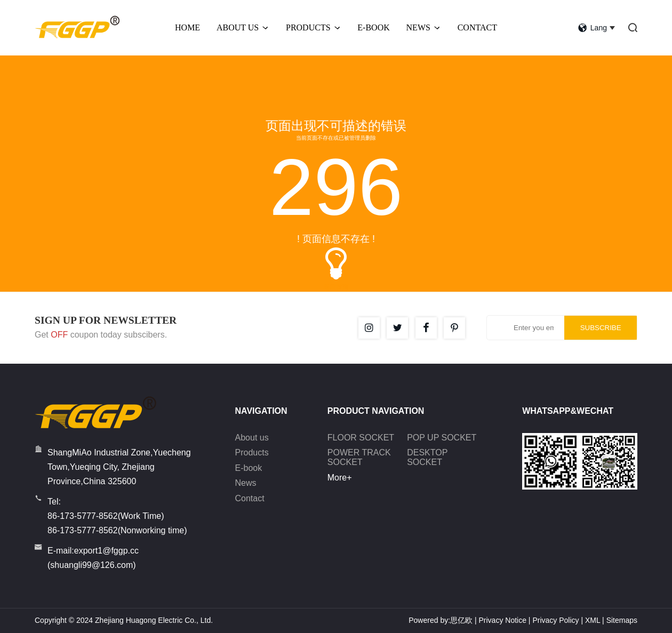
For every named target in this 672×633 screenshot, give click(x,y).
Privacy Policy (555, 620)
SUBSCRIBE (601, 328)
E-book (249, 468)
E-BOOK (373, 27)
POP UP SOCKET (442, 438)
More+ (340, 478)
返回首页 (336, 287)
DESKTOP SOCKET (427, 457)
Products (314, 27)
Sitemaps (622, 620)
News (424, 27)
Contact (477, 27)
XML (593, 620)
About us (252, 438)
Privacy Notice (502, 620)
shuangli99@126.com (91, 565)
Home (187, 27)
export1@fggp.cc (106, 551)
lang (593, 28)
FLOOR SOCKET (361, 438)
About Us (243, 27)
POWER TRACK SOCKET (359, 457)
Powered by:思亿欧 (441, 620)
